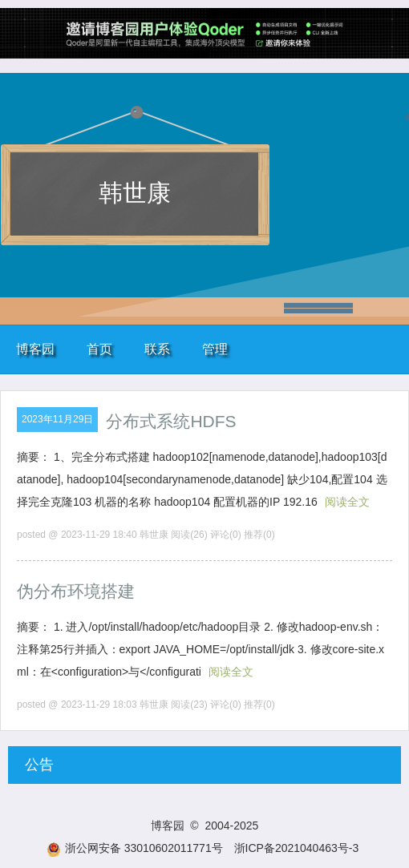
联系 (157, 349)
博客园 (35, 349)
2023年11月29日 (57, 419)
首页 (99, 349)
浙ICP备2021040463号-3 (297, 848)
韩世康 (135, 193)
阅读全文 (347, 502)
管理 (215, 349)
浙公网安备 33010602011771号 (135, 848)
